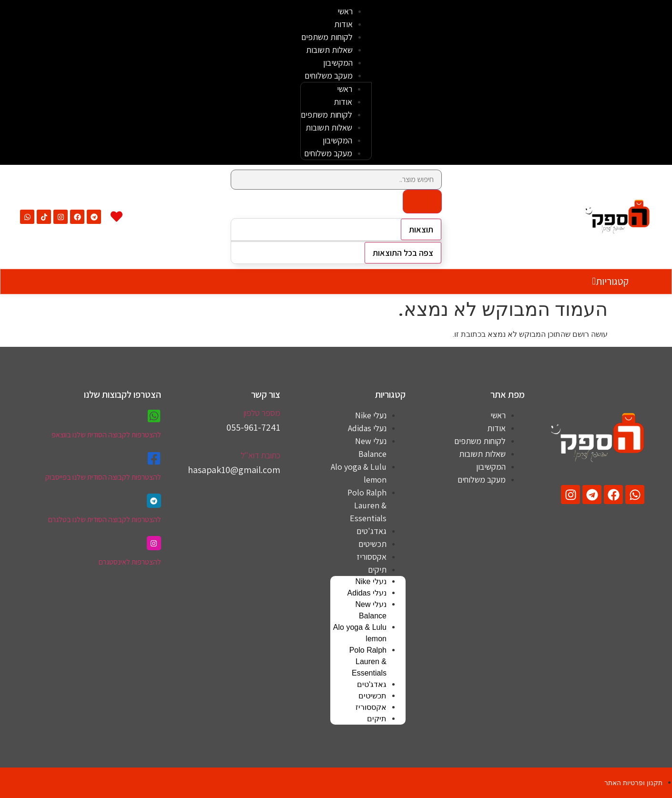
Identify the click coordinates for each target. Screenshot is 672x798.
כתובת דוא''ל (260, 455)
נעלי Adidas (367, 428)
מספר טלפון (262, 413)
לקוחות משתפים (327, 37)
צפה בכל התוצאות (403, 253)
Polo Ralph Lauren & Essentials (367, 505)
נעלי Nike (371, 415)
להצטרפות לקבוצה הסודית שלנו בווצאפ (106, 435)
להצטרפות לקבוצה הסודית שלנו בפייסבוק (103, 477)
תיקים (377, 570)
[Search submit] (422, 202)
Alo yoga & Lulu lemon (359, 473)
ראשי (345, 11)
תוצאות (421, 229)
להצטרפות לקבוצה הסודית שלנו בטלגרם (105, 520)
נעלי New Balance (371, 447)
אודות (343, 24)
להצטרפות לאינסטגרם (130, 562)
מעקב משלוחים (329, 76)
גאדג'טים (372, 531)
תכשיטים (372, 544)
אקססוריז (372, 557)
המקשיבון (338, 63)
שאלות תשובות (329, 50)
